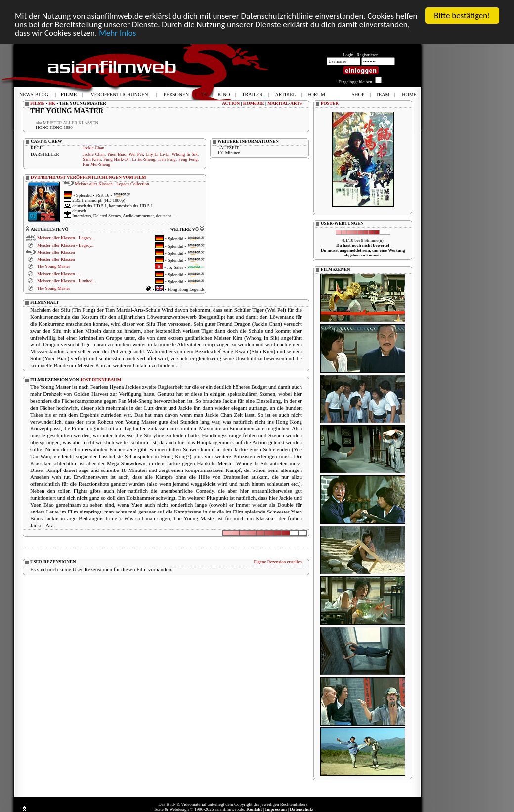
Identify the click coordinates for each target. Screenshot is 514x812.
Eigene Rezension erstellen (278, 561)
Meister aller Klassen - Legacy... (66, 238)
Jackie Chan (93, 147)
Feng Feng (188, 159)
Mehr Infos (117, 32)
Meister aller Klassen (56, 252)
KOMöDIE (254, 103)
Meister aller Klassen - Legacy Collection (112, 183)
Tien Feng (167, 159)
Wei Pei (136, 154)
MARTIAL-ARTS (285, 103)
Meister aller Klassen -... (59, 273)
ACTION (231, 103)
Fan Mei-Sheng (96, 164)
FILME (38, 103)
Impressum (276, 809)
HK (52, 103)
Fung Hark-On (116, 159)
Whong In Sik (185, 154)
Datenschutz (301, 809)
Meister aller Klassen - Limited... (66, 281)
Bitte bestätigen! (462, 15)
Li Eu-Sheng (144, 159)
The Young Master (54, 266)
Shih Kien (92, 159)
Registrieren (368, 54)
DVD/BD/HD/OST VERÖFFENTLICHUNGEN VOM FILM (88, 177)
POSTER (330, 103)
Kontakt (254, 809)
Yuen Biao (117, 154)
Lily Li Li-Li (158, 154)
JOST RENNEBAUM (101, 379)
